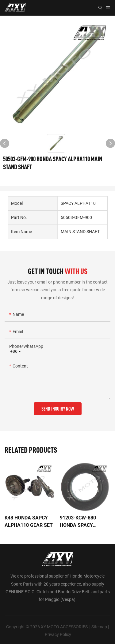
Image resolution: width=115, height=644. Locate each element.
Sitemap (99, 627)
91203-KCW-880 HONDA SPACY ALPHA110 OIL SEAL (83, 522)
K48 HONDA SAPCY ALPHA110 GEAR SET (29, 521)
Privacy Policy (58, 634)
